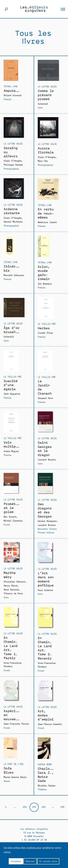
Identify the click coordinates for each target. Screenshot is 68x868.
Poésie (7, 99)
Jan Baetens (45, 284)
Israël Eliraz (45, 333)
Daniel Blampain (47, 521)
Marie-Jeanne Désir (15, 777)
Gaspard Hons (45, 398)
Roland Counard (13, 95)
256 (43, 807)
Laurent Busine (47, 459)
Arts (40, 107)
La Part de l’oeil (14, 764)
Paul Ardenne (45, 590)
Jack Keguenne (12, 394)
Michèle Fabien (47, 785)
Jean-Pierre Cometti (50, 724)
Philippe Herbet (13, 165)
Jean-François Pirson (16, 724)
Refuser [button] (30, 861)
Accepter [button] (16, 861)
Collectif (43, 104)
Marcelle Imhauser (14, 275)
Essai (7, 524)
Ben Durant (10, 517)
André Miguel (11, 451)
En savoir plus (48, 861)
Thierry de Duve (13, 593)
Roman (7, 781)
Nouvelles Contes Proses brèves (47, 530)
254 (25, 807)
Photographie (11, 169)
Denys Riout (11, 585)
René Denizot (11, 589)
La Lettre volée (47, 86)
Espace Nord (45, 764)
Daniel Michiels (13, 221)
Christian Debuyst (14, 581)
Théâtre (42, 789)
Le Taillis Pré (47, 324)
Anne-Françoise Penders (13, 664)
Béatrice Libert (47, 222)
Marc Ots (43, 161)
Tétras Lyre (11, 86)
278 (62, 807)
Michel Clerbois (13, 520)
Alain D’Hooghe (13, 161)
